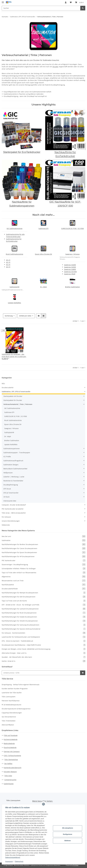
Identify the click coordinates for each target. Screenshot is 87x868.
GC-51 (8, 267)
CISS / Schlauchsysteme (12, 756)
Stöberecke (6, 525)
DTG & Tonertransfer (11, 493)
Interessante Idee (10, 501)
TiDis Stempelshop (11, 760)
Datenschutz (19, 861)
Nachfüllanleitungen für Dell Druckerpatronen (43, 597)
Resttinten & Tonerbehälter (13, 481)
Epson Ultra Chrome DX (43, 254)
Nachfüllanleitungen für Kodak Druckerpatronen (43, 617)
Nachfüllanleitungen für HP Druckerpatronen (43, 556)
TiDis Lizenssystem (9, 697)
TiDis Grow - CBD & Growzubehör (14, 513)
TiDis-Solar (8, 776)
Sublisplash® (14, 287)
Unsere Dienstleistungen (11, 521)
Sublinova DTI (43, 228)
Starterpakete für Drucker (13, 400)
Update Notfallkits (14, 303)
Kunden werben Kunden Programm (15, 689)
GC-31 (8, 262)
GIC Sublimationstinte (14, 228)
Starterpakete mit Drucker (13, 396)
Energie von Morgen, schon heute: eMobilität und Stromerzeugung (43, 649)
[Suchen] (41, 8)
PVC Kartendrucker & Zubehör (13, 509)
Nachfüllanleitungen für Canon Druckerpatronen (43, 548)
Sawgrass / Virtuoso (72, 254)
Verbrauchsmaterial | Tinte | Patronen (18, 404)
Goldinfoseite (9, 784)
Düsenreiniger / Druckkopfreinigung (43, 565)
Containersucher (10, 780)
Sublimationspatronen (12, 449)
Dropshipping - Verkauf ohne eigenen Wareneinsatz (21, 685)
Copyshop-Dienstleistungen (12, 713)
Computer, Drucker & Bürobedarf (14, 505)
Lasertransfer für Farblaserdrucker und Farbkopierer (43, 637)
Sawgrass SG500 (70, 267)
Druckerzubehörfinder (43, 589)
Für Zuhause (6, 517)
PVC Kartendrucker (43, 560)
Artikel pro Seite (25, 316)
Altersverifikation (8, 725)
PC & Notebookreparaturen (12, 705)
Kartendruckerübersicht (13, 768)
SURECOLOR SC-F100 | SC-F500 (72, 228)
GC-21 (8, 260)
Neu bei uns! (43, 536)
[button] (66, 2)
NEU (3, 384)
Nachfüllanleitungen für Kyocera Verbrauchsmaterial (43, 629)
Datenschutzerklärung (13, 857)
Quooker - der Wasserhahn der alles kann (43, 657)
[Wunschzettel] (71, 2)
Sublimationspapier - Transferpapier (17, 453)
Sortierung (9, 316)
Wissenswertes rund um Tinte (43, 581)
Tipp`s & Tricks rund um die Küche (43, 601)
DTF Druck (7, 489)
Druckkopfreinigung (11, 485)
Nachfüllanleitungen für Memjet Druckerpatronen (43, 593)
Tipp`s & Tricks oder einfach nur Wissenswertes (43, 573)
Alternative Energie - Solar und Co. (43, 653)
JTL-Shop (76, 865)
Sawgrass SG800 (70, 269)
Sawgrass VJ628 (70, 274)
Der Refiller (8, 764)
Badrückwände (9, 743)
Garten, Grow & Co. (43, 661)
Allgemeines (43, 577)
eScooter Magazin (10, 772)
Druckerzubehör (8, 388)
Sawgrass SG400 (70, 265)
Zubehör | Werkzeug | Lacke (14, 477)
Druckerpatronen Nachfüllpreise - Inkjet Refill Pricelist (43, 645)
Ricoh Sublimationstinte (14, 254)
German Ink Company (12, 752)
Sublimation (43, 540)
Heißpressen (8, 473)
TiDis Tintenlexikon (9, 721)
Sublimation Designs (11, 465)
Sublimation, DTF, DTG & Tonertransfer (16, 392)
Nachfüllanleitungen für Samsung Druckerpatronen (43, 625)
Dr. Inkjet (43, 287)
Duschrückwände (10, 747)
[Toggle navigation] (3, 1)
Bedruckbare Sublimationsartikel (15, 469)
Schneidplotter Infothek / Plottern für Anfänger (43, 569)
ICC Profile (7, 457)
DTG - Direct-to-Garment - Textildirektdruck (43, 641)
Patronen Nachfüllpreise (11, 701)
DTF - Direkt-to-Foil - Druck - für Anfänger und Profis (43, 605)
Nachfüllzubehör (43, 585)
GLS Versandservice (9, 717)
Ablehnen (67, 841)
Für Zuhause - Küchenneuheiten (43, 633)
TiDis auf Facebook (11, 735)
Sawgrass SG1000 (70, 272)
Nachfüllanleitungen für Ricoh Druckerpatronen (43, 613)
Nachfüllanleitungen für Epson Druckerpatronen (43, 552)
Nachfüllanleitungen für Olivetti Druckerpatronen (43, 621)
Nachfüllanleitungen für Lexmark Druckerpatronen (43, 609)
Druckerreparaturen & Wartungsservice (16, 709)
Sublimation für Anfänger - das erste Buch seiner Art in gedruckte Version (14, 355)
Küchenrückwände (11, 739)
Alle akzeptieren (67, 828)
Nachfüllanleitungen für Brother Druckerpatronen (43, 544)
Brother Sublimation (72, 287)
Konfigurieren (67, 834)
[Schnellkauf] (41, 673)
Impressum (9, 861)
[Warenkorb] (79, 2)
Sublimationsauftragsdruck (13, 461)
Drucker (55, 67)
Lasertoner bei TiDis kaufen (12, 693)
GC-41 (8, 265)
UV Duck (6, 497)
